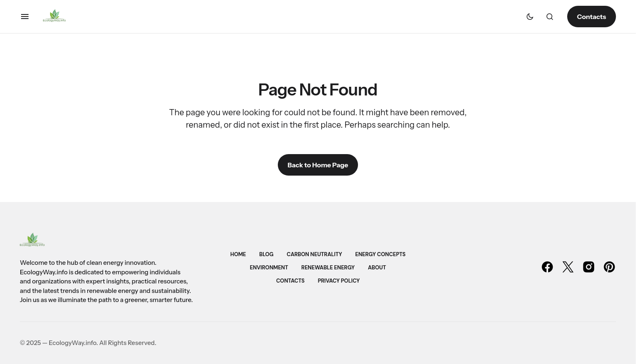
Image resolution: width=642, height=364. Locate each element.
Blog (266, 254)
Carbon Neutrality (315, 254)
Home (238, 254)
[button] (25, 17)
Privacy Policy (339, 281)
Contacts (592, 17)
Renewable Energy (328, 268)
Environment (269, 268)
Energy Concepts (380, 254)
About (377, 268)
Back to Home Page (318, 165)
